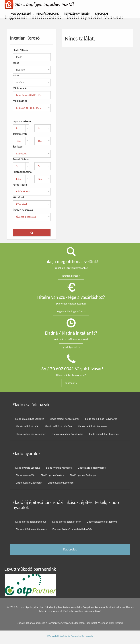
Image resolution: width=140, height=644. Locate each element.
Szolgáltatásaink (48, 14)
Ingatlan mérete (22, 121)
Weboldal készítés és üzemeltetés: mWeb (70, 636)
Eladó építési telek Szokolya (102, 522)
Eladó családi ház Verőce (58, 426)
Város (16, 75)
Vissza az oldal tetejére (111, 623)
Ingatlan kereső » (71, 276)
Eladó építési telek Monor (67, 522)
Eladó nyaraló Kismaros (59, 468)
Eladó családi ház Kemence (104, 434)
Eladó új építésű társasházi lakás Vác (72, 529)
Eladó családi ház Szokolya (30, 419)
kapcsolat (92, 623)
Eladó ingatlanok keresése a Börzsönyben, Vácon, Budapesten (51, 623)
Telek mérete (20, 134)
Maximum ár (20, 101)
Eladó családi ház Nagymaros (101, 419)
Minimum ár (20, 88)
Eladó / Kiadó (20, 50)
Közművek (19, 197)
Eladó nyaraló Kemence (61, 483)
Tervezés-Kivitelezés (77, 14)
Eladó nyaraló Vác (25, 475)
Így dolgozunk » (71, 347)
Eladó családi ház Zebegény (31, 434)
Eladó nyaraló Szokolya (28, 468)
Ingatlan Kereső (20, 14)
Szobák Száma (21, 159)
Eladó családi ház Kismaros (65, 419)
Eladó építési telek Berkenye (31, 522)
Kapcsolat (102, 14)
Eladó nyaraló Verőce (53, 475)
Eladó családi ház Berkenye (93, 426)
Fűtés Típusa (20, 185)
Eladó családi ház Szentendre (68, 434)
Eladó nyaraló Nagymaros (92, 468)
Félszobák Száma (22, 172)
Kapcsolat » (71, 383)
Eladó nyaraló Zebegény (29, 483)
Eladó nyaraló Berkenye (83, 475)
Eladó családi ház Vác (27, 426)
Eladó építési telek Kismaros (31, 529)
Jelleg (16, 63)
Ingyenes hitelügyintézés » (71, 311)
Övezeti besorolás (23, 210)
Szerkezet (18, 147)
